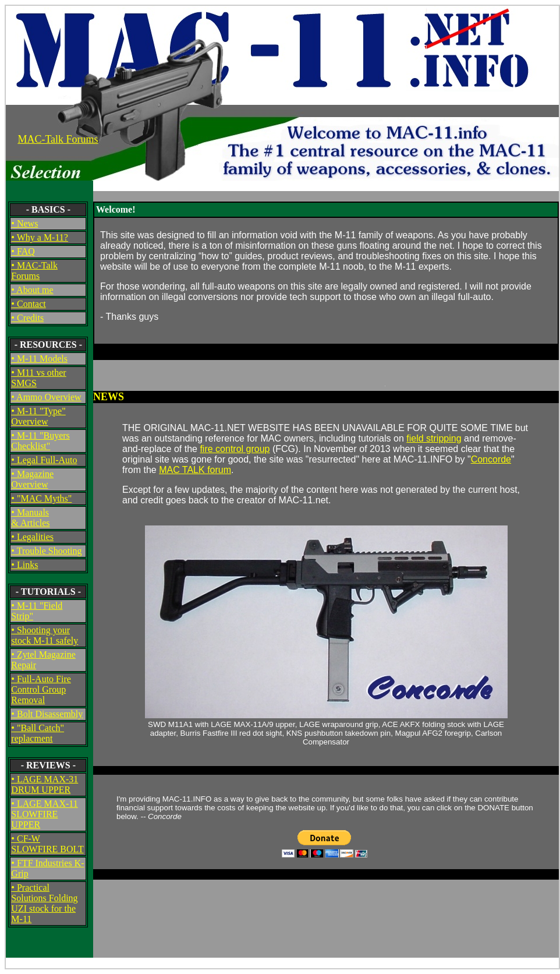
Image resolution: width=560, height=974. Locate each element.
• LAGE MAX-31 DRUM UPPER (45, 784)
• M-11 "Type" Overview (38, 416)
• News (24, 223)
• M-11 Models (39, 359)
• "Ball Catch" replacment (38, 733)
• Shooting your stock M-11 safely (45, 635)
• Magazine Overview (32, 479)
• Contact (28, 304)
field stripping (434, 438)
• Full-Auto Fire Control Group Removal (41, 689)
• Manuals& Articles (30, 518)
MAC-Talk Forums (58, 139)
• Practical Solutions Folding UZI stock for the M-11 (44, 903)
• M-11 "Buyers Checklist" (40, 441)
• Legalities (32, 537)
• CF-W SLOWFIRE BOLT (47, 844)
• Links (24, 565)
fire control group (235, 449)
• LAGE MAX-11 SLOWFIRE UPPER (44, 814)
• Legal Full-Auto (44, 460)
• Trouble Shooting (46, 551)
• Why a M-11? (40, 237)
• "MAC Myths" (41, 498)
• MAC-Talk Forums (34, 271)
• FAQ (23, 251)
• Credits (27, 318)
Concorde (491, 459)
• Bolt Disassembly (47, 714)
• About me (32, 290)
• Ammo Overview (46, 397)
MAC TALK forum (195, 470)
